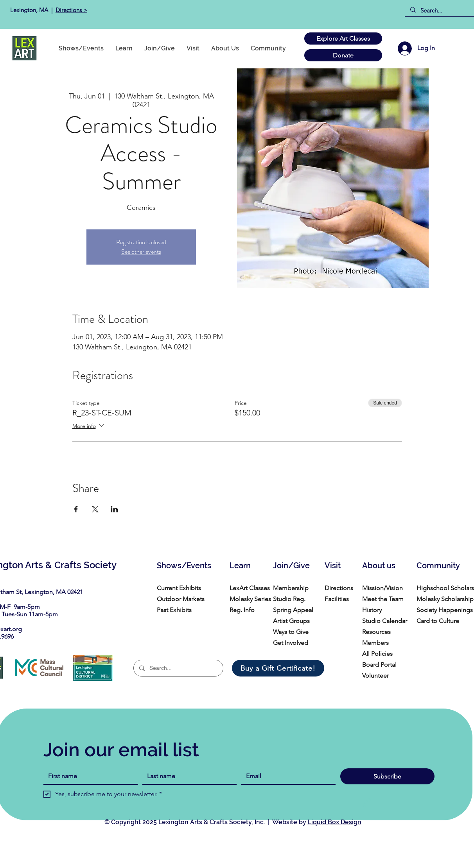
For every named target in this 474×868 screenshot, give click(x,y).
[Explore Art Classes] (343, 38)
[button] (268, 48)
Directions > (71, 10)
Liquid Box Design (335, 822)
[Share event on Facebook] (76, 509)
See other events (141, 251)
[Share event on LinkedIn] (114, 509)
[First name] (88, 776)
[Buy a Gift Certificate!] (278, 668)
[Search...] (442, 10)
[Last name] (187, 776)
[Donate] (343, 55)
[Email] (286, 776)
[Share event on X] (95, 509)
